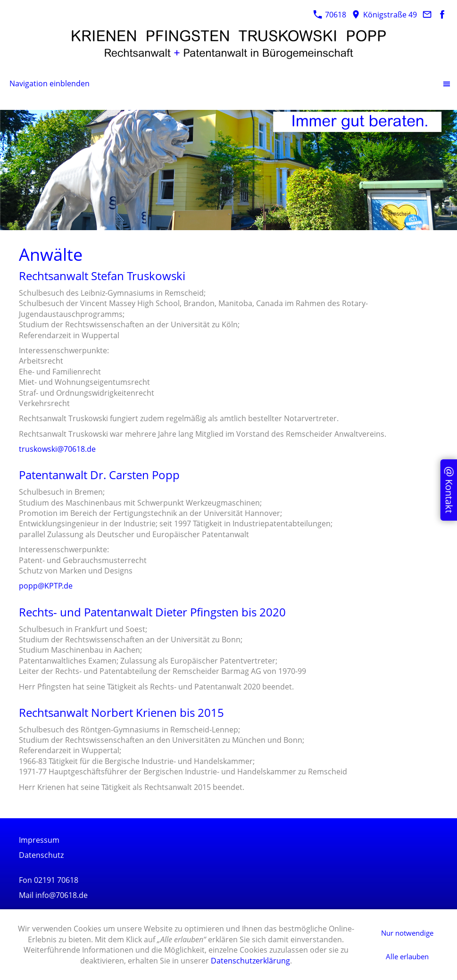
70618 (330, 15)
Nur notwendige (407, 933)
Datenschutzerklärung (250, 961)
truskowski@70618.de (57, 449)
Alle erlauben (407, 956)
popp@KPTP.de (46, 586)
